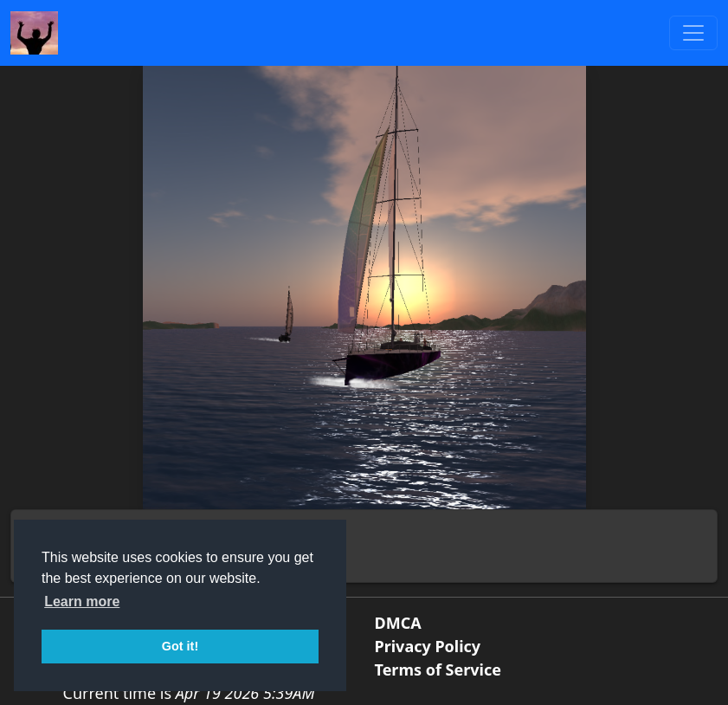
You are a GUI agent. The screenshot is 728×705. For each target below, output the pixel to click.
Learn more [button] (82, 602)
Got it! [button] (180, 646)
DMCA (398, 623)
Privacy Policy (428, 646)
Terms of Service (438, 669)
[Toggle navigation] (693, 33)
